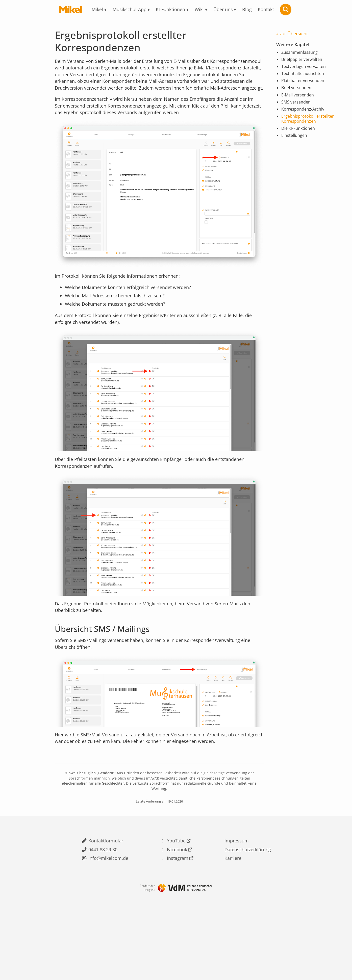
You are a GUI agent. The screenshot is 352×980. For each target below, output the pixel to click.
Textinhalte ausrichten (305, 78)
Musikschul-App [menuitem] (125, 9)
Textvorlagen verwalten (306, 70)
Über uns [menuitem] (227, 9)
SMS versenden (298, 109)
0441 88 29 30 (101, 904)
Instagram (177, 914)
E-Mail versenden (300, 101)
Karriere (232, 914)
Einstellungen (296, 145)
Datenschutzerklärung (248, 904)
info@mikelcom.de (107, 914)
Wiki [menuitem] (201, 9)
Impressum (236, 894)
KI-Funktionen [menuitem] (170, 9)
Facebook (176, 904)
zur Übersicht (295, 34)
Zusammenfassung (302, 55)
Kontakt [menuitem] (274, 9)
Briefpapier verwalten (304, 63)
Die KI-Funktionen (300, 138)
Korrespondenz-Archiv (305, 117)
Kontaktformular (105, 894)
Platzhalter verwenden (305, 86)
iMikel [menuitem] (89, 9)
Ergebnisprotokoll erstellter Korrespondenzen (310, 127)
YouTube (175, 894)
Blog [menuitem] (254, 9)
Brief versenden (298, 93)
